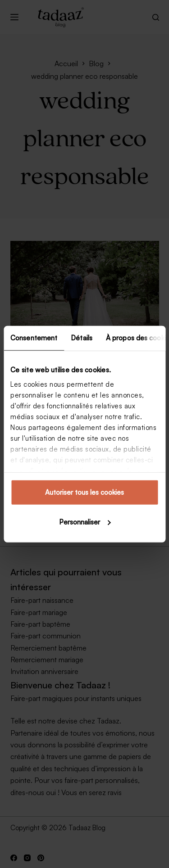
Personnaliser (85, 522)
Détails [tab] (82, 338)
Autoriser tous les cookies (84, 492)
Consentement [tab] (34, 338)
